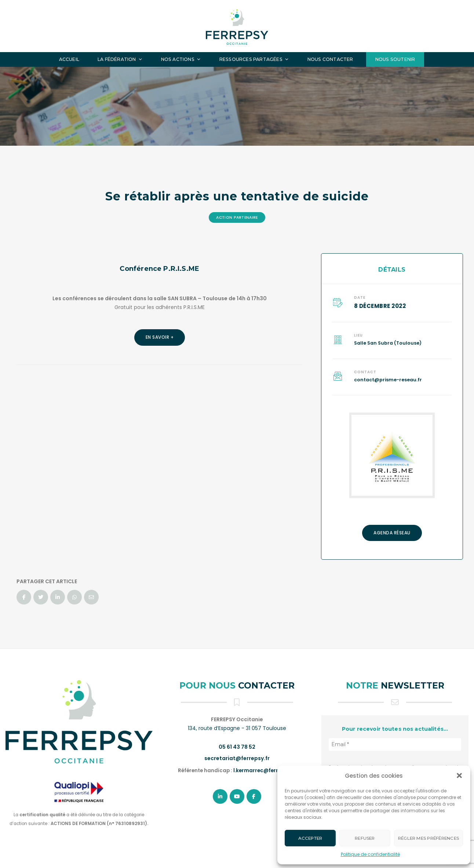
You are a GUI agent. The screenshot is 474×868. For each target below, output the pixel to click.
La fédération (120, 59)
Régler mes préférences (429, 838)
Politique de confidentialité (370, 854)
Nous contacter (330, 59)
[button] (459, 776)
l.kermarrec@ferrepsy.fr (265, 771)
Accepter (310, 838)
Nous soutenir (395, 59)
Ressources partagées (254, 59)
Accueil (69, 59)
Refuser (365, 838)
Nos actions (181, 59)
